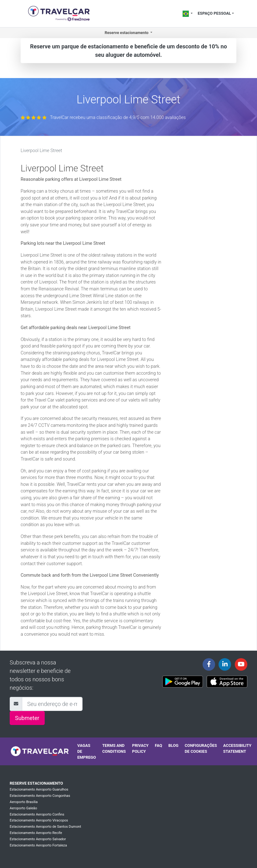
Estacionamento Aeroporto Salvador (38, 839)
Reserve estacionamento (36, 783)
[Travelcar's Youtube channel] (241, 664)
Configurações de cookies (201, 748)
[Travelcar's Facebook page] (209, 664)
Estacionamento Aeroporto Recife (36, 833)
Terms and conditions (114, 748)
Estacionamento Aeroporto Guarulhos (39, 789)
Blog (173, 745)
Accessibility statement (237, 748)
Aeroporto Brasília (24, 802)
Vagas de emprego (87, 751)
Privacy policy (140, 748)
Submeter (27, 718)
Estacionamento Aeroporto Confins (37, 814)
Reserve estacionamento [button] (127, 33)
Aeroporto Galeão (23, 808)
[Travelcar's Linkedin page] (225, 664)
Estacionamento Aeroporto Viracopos (39, 820)
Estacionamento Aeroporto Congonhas (40, 796)
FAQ (158, 745)
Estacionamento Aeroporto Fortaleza (38, 845)
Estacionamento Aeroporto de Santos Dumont (45, 827)
